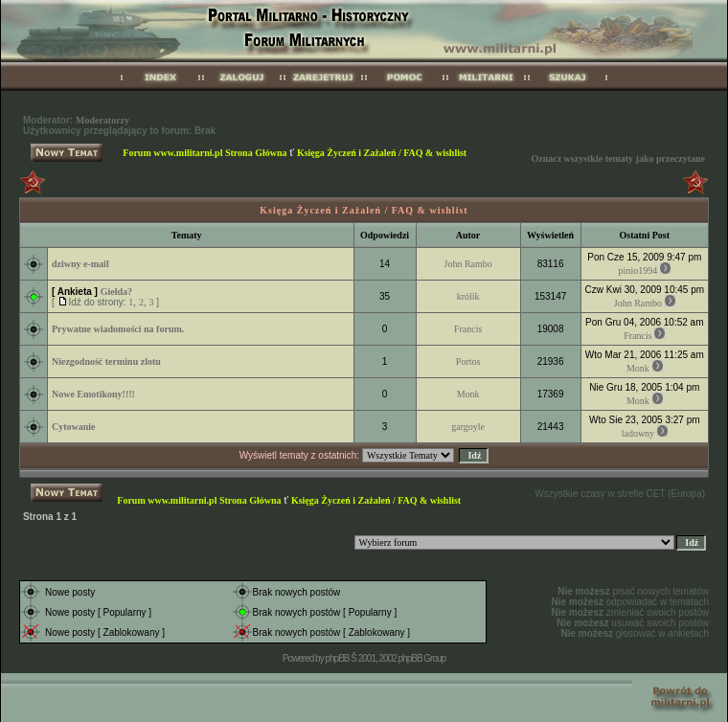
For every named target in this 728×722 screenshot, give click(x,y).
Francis (468, 329)
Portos (468, 361)
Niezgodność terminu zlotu (106, 361)
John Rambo (468, 264)
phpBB (337, 658)
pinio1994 (638, 271)
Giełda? (116, 292)
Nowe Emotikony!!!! (93, 394)
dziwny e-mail (80, 264)
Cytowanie (74, 427)
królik (468, 296)
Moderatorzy (102, 120)
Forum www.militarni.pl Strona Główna (205, 153)
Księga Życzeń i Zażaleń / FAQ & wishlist (382, 153)
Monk (638, 368)
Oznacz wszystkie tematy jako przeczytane (618, 158)
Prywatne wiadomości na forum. (118, 329)
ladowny (638, 433)
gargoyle (468, 427)
